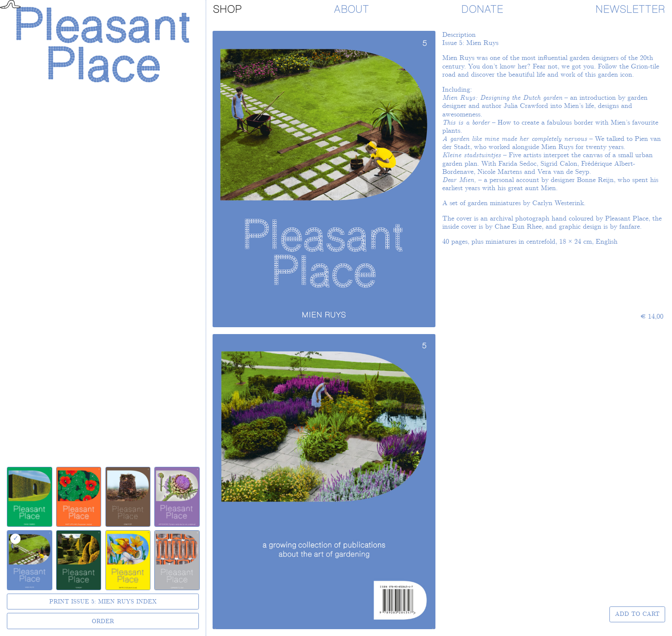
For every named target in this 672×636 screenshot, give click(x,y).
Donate (482, 9)
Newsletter (630, 9)
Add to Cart (637, 614)
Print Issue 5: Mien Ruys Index (103, 602)
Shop (227, 9)
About (351, 9)
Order (103, 621)
